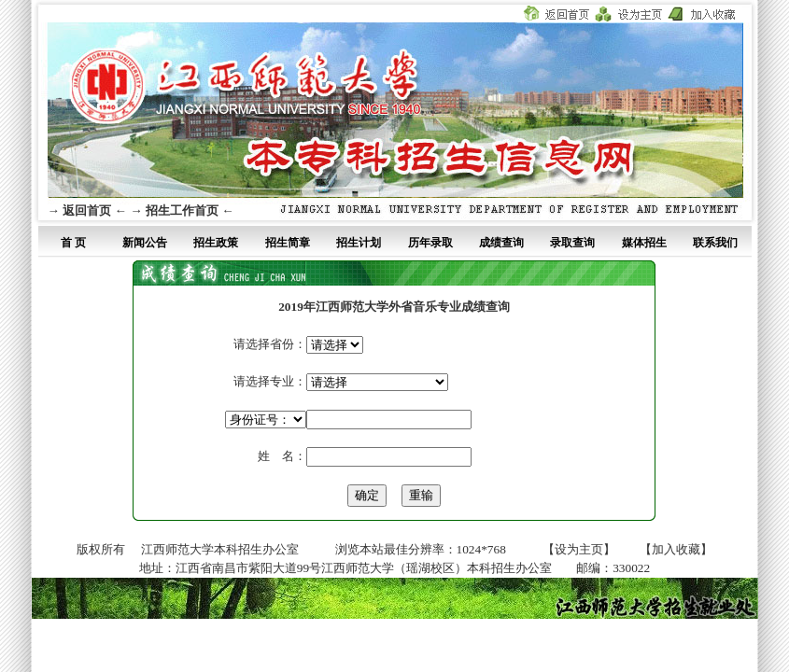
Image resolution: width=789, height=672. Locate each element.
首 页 (73, 243)
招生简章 (288, 243)
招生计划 (359, 243)
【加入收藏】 (676, 549)
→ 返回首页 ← (87, 210)
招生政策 (216, 243)
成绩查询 (501, 243)
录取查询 (572, 243)
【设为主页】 (579, 549)
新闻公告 (145, 243)
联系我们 (715, 243)
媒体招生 (644, 243)
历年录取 (430, 243)
